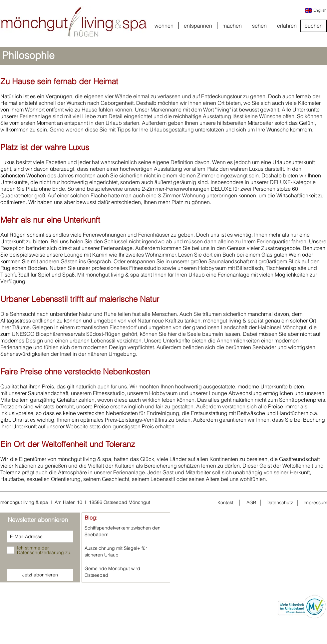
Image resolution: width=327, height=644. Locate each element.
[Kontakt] (225, 503)
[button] (164, 26)
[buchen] (314, 26)
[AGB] (251, 503)
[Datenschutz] (280, 503)
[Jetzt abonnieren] (40, 575)
